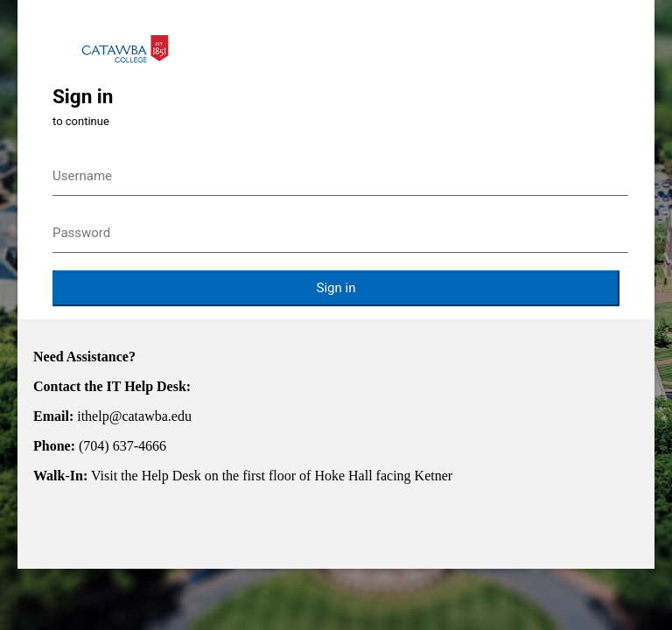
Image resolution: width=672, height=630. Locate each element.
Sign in (336, 288)
